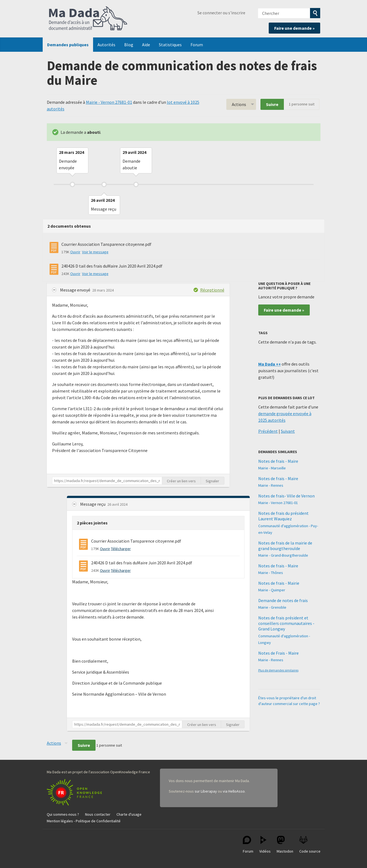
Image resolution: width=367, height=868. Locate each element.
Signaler (212, 481)
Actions (239, 104)
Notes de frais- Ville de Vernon (286, 496)
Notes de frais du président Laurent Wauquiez (283, 516)
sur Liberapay (206, 791)
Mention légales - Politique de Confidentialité (84, 821)
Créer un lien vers (181, 481)
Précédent (268, 431)
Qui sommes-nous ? (63, 814)
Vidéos (265, 845)
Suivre (272, 104)
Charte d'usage (129, 814)
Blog (129, 45)
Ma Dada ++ (270, 364)
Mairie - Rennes (271, 485)
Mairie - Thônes (271, 573)
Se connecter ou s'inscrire (221, 13)
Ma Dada (88, 19)
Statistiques (170, 45)
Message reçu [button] (93, 504)
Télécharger (121, 549)
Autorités (106, 45)
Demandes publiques (68, 45)
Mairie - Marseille (272, 468)
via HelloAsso (234, 791)
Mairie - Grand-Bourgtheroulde (283, 555)
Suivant (288, 431)
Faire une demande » (294, 28)
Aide (146, 45)
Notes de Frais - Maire (278, 653)
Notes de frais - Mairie (279, 583)
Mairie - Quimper (272, 590)
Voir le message (95, 252)
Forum (197, 45)
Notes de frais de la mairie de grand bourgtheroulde (285, 546)
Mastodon (285, 845)
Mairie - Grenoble (272, 607)
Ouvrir (75, 252)
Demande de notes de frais (283, 600)
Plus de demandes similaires (278, 670)
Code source (310, 845)
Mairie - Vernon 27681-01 (109, 102)
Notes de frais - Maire (278, 461)
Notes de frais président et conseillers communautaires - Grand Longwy (286, 623)
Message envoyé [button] (76, 290)
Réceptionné (212, 290)
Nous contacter (98, 814)
